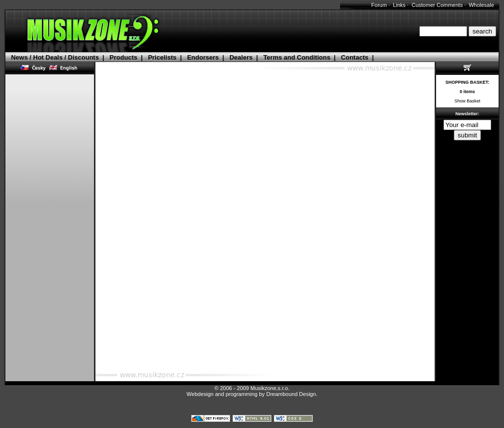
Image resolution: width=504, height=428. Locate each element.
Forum (379, 5)
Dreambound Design (291, 394)
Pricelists (162, 57)
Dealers (241, 57)
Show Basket (467, 101)
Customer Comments (437, 5)
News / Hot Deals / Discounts (55, 57)
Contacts (355, 57)
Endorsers (203, 57)
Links (399, 5)
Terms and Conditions (297, 57)
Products (124, 57)
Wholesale (481, 5)
